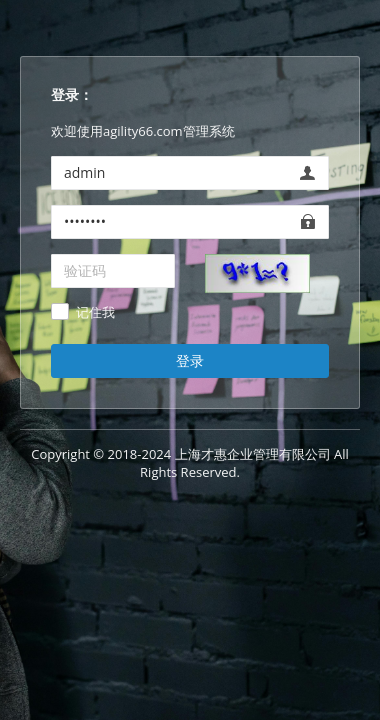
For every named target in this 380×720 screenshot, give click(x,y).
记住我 (95, 313)
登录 (190, 360)
